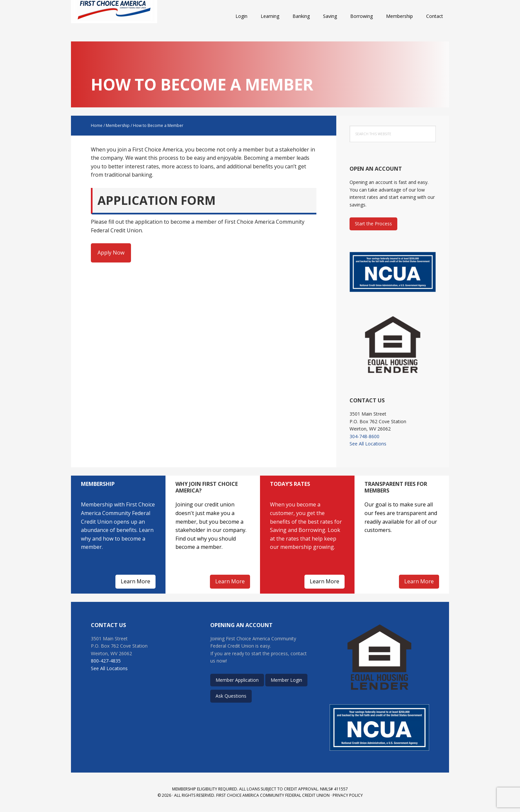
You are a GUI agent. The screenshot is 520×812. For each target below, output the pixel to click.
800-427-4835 (106, 661)
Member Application (237, 680)
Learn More (135, 581)
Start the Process (373, 224)
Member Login (286, 680)
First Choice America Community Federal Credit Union (114, 17)
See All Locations (368, 444)
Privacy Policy (348, 795)
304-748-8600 (364, 436)
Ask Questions (231, 696)
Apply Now (111, 253)
